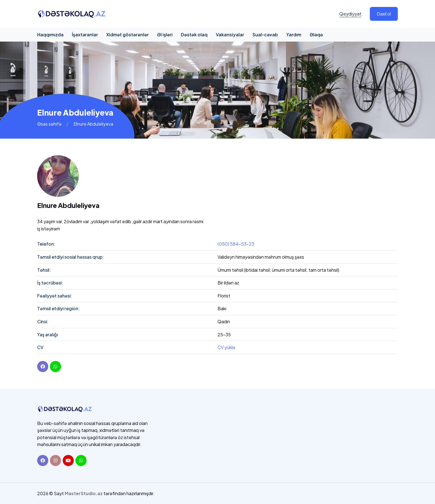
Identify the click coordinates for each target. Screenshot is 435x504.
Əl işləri (165, 35)
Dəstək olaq (194, 35)
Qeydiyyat (350, 14)
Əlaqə (316, 35)
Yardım (294, 35)
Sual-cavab (265, 35)
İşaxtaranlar (85, 35)
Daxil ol (384, 14)
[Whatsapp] (81, 460)
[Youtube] (68, 460)
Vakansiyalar (230, 35)
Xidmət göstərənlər (127, 35)
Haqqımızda (50, 35)
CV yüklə (226, 347)
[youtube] (55, 366)
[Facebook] (43, 366)
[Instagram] (55, 460)
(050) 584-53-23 (236, 244)
